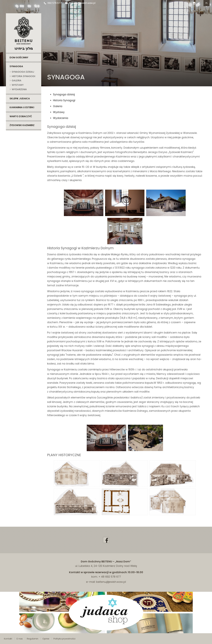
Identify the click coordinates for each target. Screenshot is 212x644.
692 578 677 (53, 3)
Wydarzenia (61, 118)
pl (207, 3)
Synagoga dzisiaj (64, 94)
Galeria (58, 106)
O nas (20, 639)
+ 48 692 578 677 (110, 577)
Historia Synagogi (64, 100)
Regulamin (33, 639)
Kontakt (8, 639)
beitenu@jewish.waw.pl (80, 3)
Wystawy (59, 112)
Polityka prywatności (64, 639)
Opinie (46, 639)
